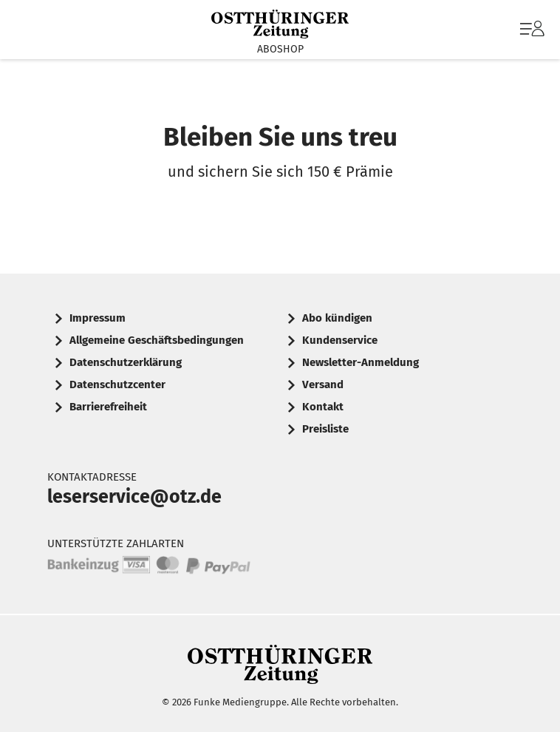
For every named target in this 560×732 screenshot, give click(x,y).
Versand (323, 384)
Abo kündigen (337, 318)
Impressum (98, 318)
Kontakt (323, 407)
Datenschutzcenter (117, 384)
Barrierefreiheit (108, 407)
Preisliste (325, 429)
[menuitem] (530, 30)
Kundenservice (340, 340)
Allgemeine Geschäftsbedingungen (157, 340)
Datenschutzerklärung (126, 362)
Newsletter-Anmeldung (361, 362)
